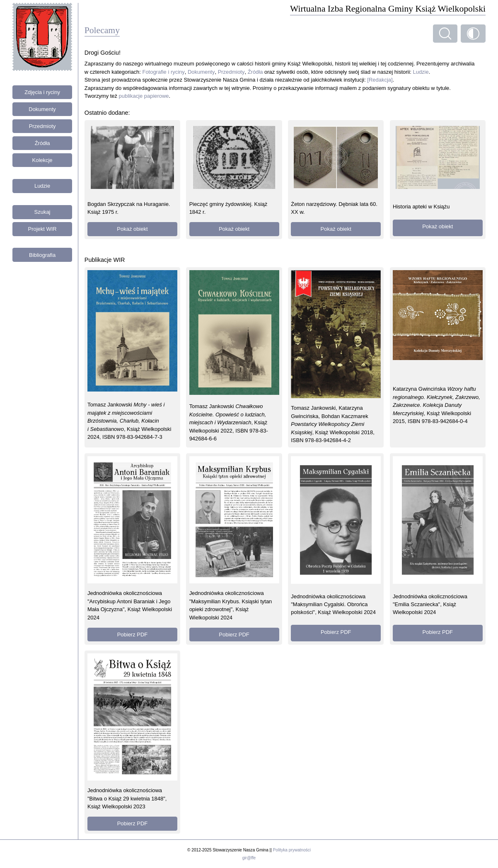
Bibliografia (42, 255)
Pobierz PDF (132, 635)
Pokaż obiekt (132, 229)
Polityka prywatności (292, 850)
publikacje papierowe (144, 96)
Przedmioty (42, 126)
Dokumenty (42, 109)
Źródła (42, 143)
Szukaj (42, 212)
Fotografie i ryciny (164, 72)
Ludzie (42, 186)
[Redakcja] (380, 80)
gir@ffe (249, 858)
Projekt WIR (42, 229)
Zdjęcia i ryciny (42, 92)
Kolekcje (42, 160)
